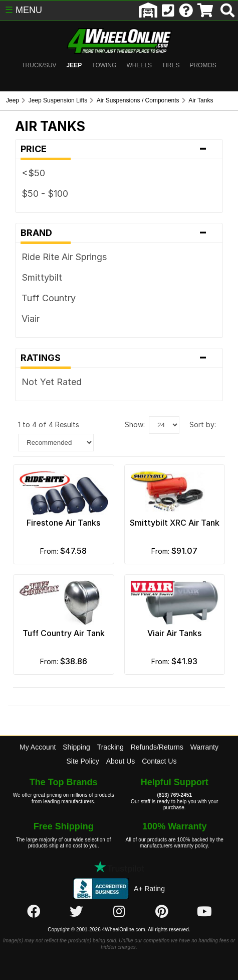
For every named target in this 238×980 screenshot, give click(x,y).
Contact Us (159, 761)
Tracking (110, 747)
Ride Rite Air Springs (64, 257)
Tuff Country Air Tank (64, 633)
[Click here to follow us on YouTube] (204, 912)
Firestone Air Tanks (63, 523)
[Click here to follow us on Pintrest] (162, 912)
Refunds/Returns (157, 747)
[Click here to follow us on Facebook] (34, 912)
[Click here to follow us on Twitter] (76, 912)
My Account (38, 747)
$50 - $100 (45, 194)
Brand (119, 233)
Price (119, 149)
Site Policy (83, 761)
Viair (31, 319)
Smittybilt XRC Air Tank (175, 523)
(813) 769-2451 (174, 795)
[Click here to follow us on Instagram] (119, 912)
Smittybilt (42, 277)
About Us (121, 761)
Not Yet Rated (52, 382)
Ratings (119, 358)
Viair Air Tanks (174, 633)
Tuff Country (49, 298)
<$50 (33, 173)
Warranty (204, 747)
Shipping (76, 747)
